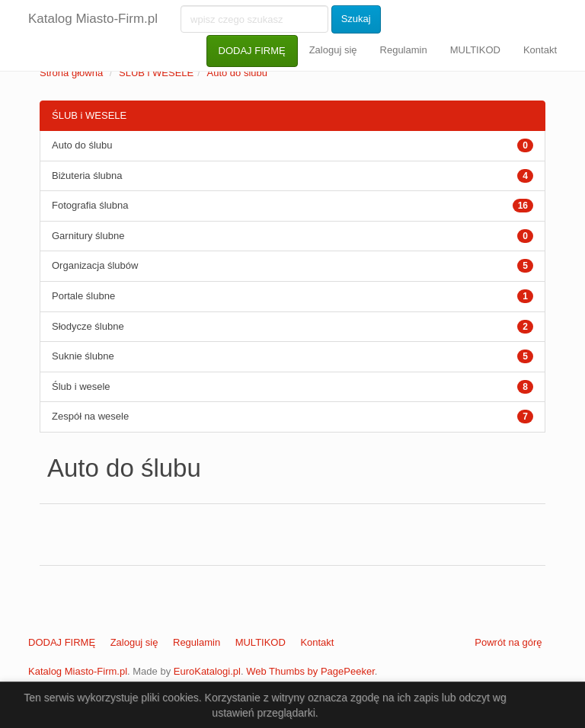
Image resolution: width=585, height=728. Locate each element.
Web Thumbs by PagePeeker (310, 671)
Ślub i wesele (81, 386)
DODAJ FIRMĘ (252, 51)
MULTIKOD (475, 50)
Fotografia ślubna (90, 205)
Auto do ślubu (237, 73)
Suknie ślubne (83, 356)
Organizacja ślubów (95, 265)
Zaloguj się (333, 50)
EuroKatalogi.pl (207, 671)
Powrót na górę (508, 642)
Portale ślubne (83, 296)
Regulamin (404, 50)
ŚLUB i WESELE (156, 73)
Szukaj (356, 19)
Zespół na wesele (90, 416)
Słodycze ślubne (88, 326)
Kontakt (540, 50)
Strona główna (71, 73)
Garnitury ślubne (88, 236)
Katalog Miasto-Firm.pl (93, 19)
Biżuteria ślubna (87, 176)
